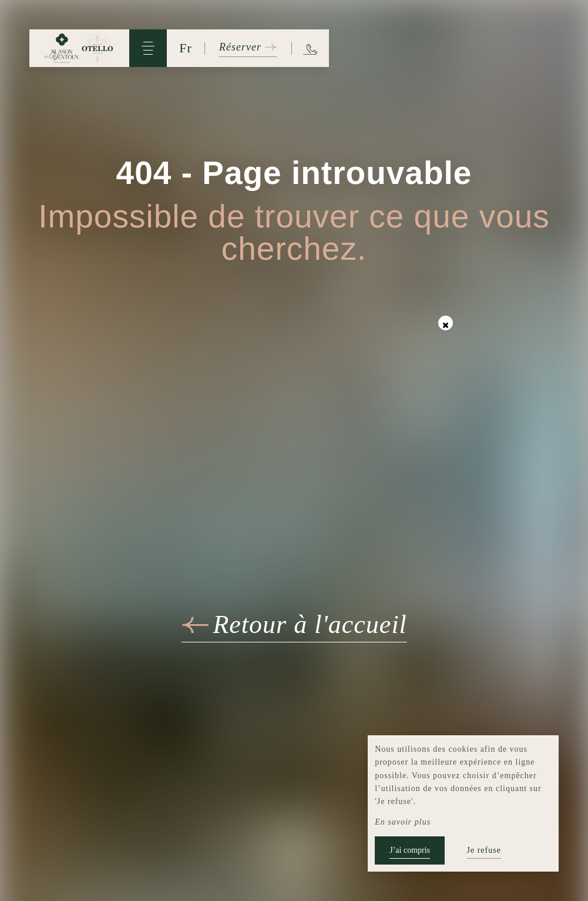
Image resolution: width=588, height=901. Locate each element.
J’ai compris (410, 850)
